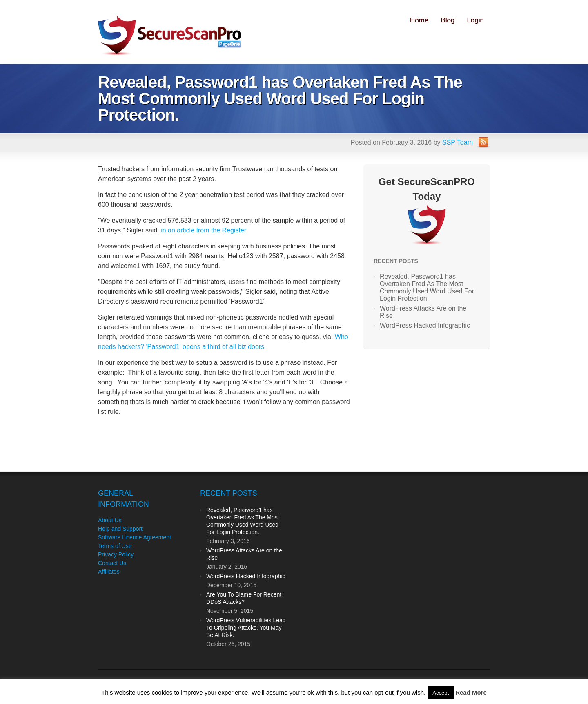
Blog (448, 20)
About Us (110, 520)
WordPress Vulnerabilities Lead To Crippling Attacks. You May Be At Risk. (246, 628)
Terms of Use (115, 546)
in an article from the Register (204, 230)
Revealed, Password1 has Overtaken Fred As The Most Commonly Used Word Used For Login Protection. (427, 287)
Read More (471, 692)
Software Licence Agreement (135, 537)
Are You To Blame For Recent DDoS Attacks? (244, 598)
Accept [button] (441, 693)
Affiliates (109, 572)
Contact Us (112, 563)
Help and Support (120, 529)
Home (419, 20)
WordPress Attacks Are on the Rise (423, 312)
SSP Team (458, 142)
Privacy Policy (116, 554)
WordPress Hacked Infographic (425, 325)
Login (475, 20)
